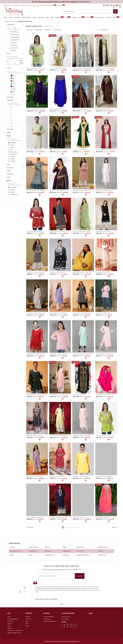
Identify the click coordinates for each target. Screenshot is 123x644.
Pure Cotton (14, 154)
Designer (13, 190)
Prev (21, 592)
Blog (27, 621)
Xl (11, 121)
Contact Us (28, 619)
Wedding (59, 17)
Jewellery (41, 17)
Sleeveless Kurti (103, 547)
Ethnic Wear (80, 547)
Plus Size (109, 17)
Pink (13, 78)
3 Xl (12, 126)
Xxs (11, 107)
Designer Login (47, 619)
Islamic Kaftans (14, 48)
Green (13, 84)
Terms (27, 624)
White (13, 89)
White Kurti (66, 551)
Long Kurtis (32, 551)
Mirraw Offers (65, 619)
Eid (68, 17)
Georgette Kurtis (15, 40)
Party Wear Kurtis (15, 551)
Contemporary (14, 194)
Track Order (28, 5)
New (5, 17)
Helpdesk (10, 628)
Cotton (12, 145)
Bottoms (48, 547)
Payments (10, 624)
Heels (65, 547)
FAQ (9, 626)
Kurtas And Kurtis (15, 37)
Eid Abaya (66, 555)
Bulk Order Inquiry (49, 5)
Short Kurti (80, 551)
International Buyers (49, 617)
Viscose (12, 159)
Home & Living (100, 17)
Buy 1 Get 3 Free (58, 30)
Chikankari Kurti (50, 555)
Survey (42, 5)
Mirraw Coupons (66, 617)
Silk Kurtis (48, 551)
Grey (13, 92)
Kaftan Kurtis (48, 30)
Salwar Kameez (26, 17)
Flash (116, 17)
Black (13, 76)
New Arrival (30, 30)
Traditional (13, 187)
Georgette (13, 143)
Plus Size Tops (14, 45)
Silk (11, 150)
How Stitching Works (13, 619)
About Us (28, 617)
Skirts (31, 555)
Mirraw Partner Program (50, 621)
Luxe (82, 17)
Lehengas (17, 17)
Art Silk (12, 156)
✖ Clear (9, 136)
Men (52, 17)
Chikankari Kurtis (15, 34)
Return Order (36, 5)
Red (13, 81)
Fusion (90, 17)
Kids (47, 17)
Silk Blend (13, 161)
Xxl (11, 124)
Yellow (13, 94)
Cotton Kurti (102, 555)
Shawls (12, 555)
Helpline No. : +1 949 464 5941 (15, 630)
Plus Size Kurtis (14, 32)
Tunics (100, 551)
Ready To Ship (38, 30)
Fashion (13, 192)
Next (114, 527)
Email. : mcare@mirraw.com (15, 633)
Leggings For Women (83, 555)
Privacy (27, 626)
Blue (13, 86)
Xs (11, 110)
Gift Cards (61, 5)
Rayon (12, 147)
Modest (74, 17)
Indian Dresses (33, 547)
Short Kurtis (14, 43)
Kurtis (35, 17)
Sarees (10, 17)
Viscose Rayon (14, 152)
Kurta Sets (13, 51)
